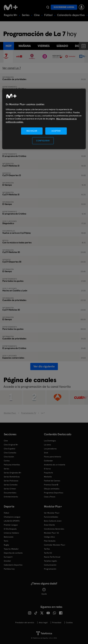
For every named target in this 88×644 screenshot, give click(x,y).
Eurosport (8, 557)
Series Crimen (10, 489)
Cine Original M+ (11, 445)
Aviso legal (43, 623)
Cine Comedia (10, 453)
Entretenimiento (11, 497)
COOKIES (69, 623)
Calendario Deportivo (13, 565)
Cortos (7, 461)
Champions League (12, 517)
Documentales (10, 493)
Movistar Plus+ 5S (51, 533)
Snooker (7, 561)
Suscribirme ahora (64, 7)
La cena (47, 445)
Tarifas (47, 549)
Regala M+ (11, 15)
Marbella (48, 477)
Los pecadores (50, 449)
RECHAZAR (32, 131)
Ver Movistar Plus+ (52, 513)
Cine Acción (9, 457)
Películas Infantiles (12, 465)
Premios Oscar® (51, 485)
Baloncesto (9, 537)
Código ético (49, 537)
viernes (44, 46)
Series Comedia (11, 485)
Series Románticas (12, 477)
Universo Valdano (11, 533)
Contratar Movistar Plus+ (55, 545)
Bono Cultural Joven (53, 521)
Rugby (6, 545)
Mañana (25, 46)
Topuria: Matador (11, 549)
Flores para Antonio (53, 457)
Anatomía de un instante (55, 465)
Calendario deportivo (71, 15)
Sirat (46, 453)
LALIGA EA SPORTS (12, 521)
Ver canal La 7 (12, 68)
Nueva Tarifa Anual (52, 557)
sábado (62, 46)
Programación (50, 569)
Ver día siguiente (44, 366)
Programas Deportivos (54, 493)
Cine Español (9, 449)
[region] (44, 119)
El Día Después (10, 529)
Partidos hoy (9, 569)
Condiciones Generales (54, 529)
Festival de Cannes (52, 481)
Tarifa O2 (48, 553)
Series (26, 15)
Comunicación (50, 565)
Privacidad (57, 623)
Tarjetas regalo (50, 561)
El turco (47, 469)
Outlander (48, 461)
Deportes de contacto (13, 553)
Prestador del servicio (25, 623)
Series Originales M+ (13, 473)
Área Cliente (49, 525)
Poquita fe (48, 473)
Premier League (11, 525)
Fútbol (48, 15)
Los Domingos (50, 441)
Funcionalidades (51, 517)
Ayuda (44, 591)
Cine (37, 15)
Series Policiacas (11, 481)
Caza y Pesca (50, 497)
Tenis (6, 541)
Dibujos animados (52, 489)
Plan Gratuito (50, 541)
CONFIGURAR (43, 141)
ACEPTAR (56, 131)
